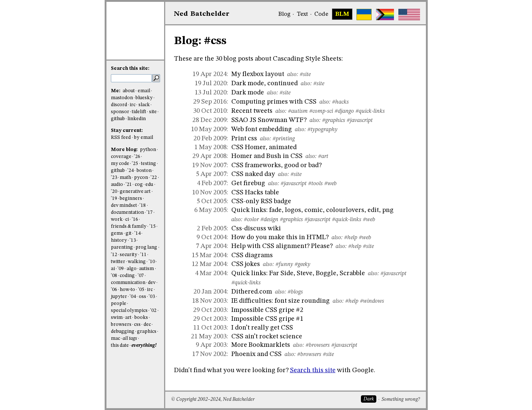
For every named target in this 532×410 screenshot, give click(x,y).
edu (149, 185)
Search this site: (130, 69)
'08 (114, 276)
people (119, 304)
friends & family (129, 226)
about (129, 91)
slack (144, 105)
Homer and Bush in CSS (267, 156)
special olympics (129, 311)
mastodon (122, 98)
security (129, 255)
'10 (152, 262)
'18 (143, 206)
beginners (131, 199)
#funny (284, 265)
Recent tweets (252, 111)
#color (251, 220)
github (118, 119)
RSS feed (121, 138)
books (141, 318)
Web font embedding (262, 129)
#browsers (318, 345)
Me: (116, 91)
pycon (141, 178)
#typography (322, 130)
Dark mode (248, 93)
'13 (133, 240)
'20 (114, 192)
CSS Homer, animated (264, 147)
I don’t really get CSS (262, 328)
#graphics (334, 121)
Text (302, 14)
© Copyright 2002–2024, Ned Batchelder (213, 400)
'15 (153, 226)
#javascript (360, 121)
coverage (121, 157)
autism (146, 269)
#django (344, 111)
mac (115, 339)
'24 (131, 171)
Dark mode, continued (265, 83)
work (117, 220)
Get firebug (248, 183)
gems (117, 233)
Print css (244, 139)
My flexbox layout (258, 74)
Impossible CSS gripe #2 (267, 310)
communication (128, 283)
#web (330, 184)
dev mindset (124, 206)
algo (132, 269)
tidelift (139, 112)
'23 (114, 178)
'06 (114, 290)
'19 (114, 199)
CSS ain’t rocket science (267, 337)
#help (351, 238)
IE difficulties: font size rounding (281, 301)
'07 (141, 276)
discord (119, 105)
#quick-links (370, 111)
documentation (127, 213)
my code (120, 164)
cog (139, 185)
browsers (121, 325)
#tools (315, 184)
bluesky (144, 98)
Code (321, 14)
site (153, 112)
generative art (135, 192)
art (128, 318)
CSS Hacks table (255, 193)
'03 (152, 297)
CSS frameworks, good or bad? (276, 165)
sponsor (120, 112)
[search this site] (131, 78)
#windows (372, 301)
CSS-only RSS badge (261, 201)
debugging (123, 332)
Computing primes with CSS (274, 102)
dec (147, 325)
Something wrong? (401, 400)
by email (144, 138)
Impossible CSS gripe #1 (267, 319)
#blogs (295, 292)
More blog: (125, 150)
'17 (150, 213)
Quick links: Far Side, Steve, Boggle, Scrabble (298, 273)
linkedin (137, 119)
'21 (129, 185)
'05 (141, 290)
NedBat (202, 14)
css (137, 325)
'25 (135, 164)
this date (120, 346)
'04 (133, 297)
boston (144, 171)
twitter (118, 262)
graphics (147, 332)
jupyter (119, 297)
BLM (342, 14)
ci (127, 220)
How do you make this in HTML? (280, 237)
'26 (137, 157)
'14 (137, 233)
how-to (127, 290)
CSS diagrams (252, 255)
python (148, 150)
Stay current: (127, 131)
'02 (153, 311)
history (119, 240)
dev (152, 283)
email (144, 91)
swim (117, 318)
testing (149, 164)
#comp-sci (321, 111)
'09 (121, 269)
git (129, 233)
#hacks (340, 102)
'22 (154, 178)
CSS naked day (253, 174)
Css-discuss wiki (256, 229)
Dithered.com (252, 292)
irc (133, 105)
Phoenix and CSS (256, 354)
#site (305, 75)
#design (269, 220)
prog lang (146, 247)
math (125, 178)
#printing (284, 139)
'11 (143, 255)
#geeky (302, 265)
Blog (284, 14)
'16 (135, 220)
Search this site (313, 370)
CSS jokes (246, 264)
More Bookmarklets (261, 345)
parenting (122, 247)
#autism (298, 111)
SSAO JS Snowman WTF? (269, 120)
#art (323, 157)
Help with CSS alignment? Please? (282, 246)
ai (113, 269)
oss (142, 297)
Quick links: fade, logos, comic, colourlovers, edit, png (312, 210)
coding (127, 276)
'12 (114, 255)
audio (117, 185)
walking (137, 262)
